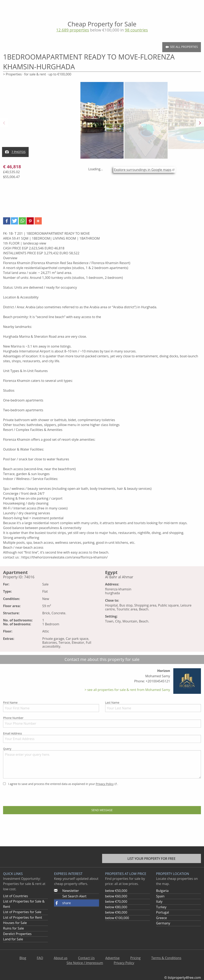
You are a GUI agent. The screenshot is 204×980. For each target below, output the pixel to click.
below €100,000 (117, 918)
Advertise (113, 958)
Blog (23, 958)
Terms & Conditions (166, 958)
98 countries (136, 30)
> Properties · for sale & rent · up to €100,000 (37, 74)
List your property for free (152, 859)
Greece (162, 918)
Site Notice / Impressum (85, 963)
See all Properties (182, 47)
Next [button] (200, 122)
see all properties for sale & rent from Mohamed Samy (128, 690)
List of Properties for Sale (22, 912)
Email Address (102, 737)
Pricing (135, 958)
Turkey (161, 907)
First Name (51, 706)
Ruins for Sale (14, 928)
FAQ (40, 958)
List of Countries (15, 896)
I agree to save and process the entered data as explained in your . (61, 784)
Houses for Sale (15, 923)
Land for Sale (13, 939)
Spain (160, 896)
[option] (102, 122)
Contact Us (86, 958)
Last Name (153, 706)
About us (61, 958)
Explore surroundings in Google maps (143, 170)
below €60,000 (116, 896)
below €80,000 (116, 907)
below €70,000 (116, 902)
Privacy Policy (105, 784)
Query (102, 763)
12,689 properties (73, 30)
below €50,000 (116, 891)
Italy (159, 902)
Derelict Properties (17, 934)
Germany (163, 923)
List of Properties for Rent (23, 917)
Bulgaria (162, 891)
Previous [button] (4, 122)
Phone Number (102, 722)
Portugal (163, 912)
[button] (7, 221)
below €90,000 (116, 912)
